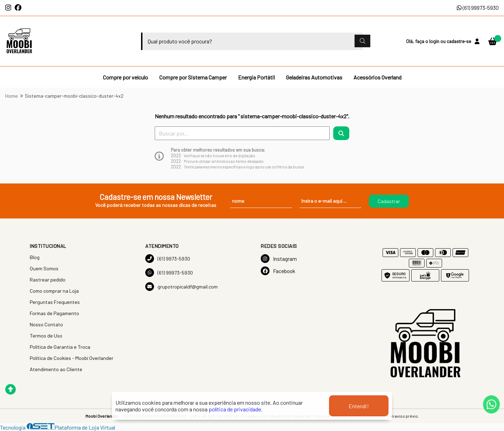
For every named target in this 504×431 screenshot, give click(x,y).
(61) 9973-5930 (168, 259)
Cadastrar (389, 201)
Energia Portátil (256, 77)
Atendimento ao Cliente (56, 369)
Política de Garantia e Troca (60, 347)
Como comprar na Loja (54, 291)
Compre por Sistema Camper (193, 77)
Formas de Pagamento (54, 313)
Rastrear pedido (48, 280)
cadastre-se (459, 41)
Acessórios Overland (377, 77)
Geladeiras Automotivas (314, 77)
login (435, 41)
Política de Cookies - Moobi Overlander (72, 358)
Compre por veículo (125, 77)
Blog (35, 257)
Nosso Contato (46, 324)
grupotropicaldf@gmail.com (181, 287)
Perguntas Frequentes (55, 302)
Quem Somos (44, 268)
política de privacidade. (236, 409)
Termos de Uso (46, 336)
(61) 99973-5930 (478, 8)
